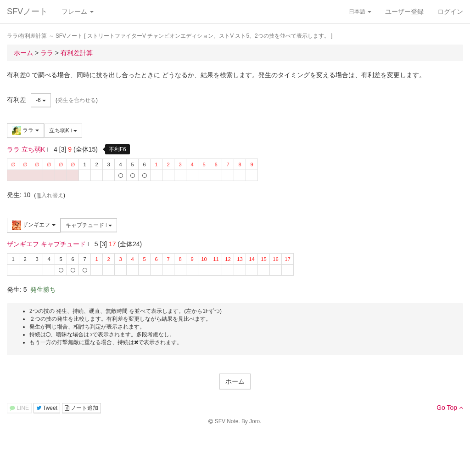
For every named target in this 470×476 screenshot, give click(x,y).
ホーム (235, 381)
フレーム (78, 11)
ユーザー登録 (404, 11)
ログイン (450, 11)
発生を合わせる (77, 100)
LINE (19, 408)
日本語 (360, 11)
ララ (25, 130)
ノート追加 (81, 408)
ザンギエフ (34, 225)
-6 (41, 100)
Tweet (47, 408)
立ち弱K (63, 130)
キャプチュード (89, 225)
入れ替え (50, 195)
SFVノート (27, 11)
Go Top (450, 408)
